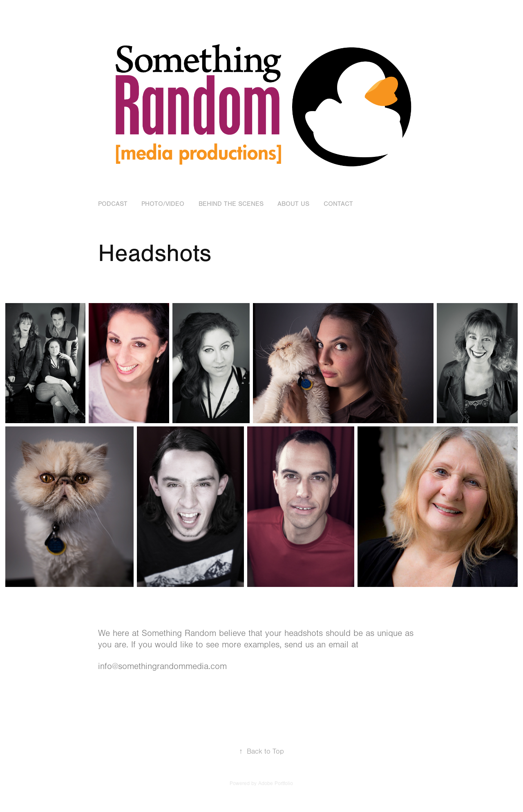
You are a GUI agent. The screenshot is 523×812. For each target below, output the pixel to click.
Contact (338, 204)
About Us (293, 204)
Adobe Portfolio (276, 783)
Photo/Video (163, 204)
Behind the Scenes (231, 204)
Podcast (113, 204)
